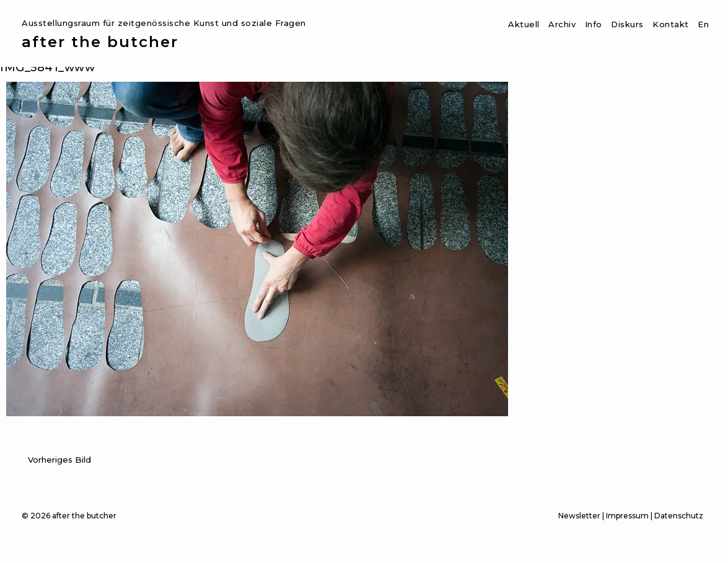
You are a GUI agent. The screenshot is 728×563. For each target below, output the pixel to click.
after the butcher (100, 42)
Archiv (562, 24)
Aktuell (524, 24)
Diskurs (627, 24)
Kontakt (671, 24)
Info (594, 24)
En (703, 24)
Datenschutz (679, 516)
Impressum (627, 516)
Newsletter (579, 516)
